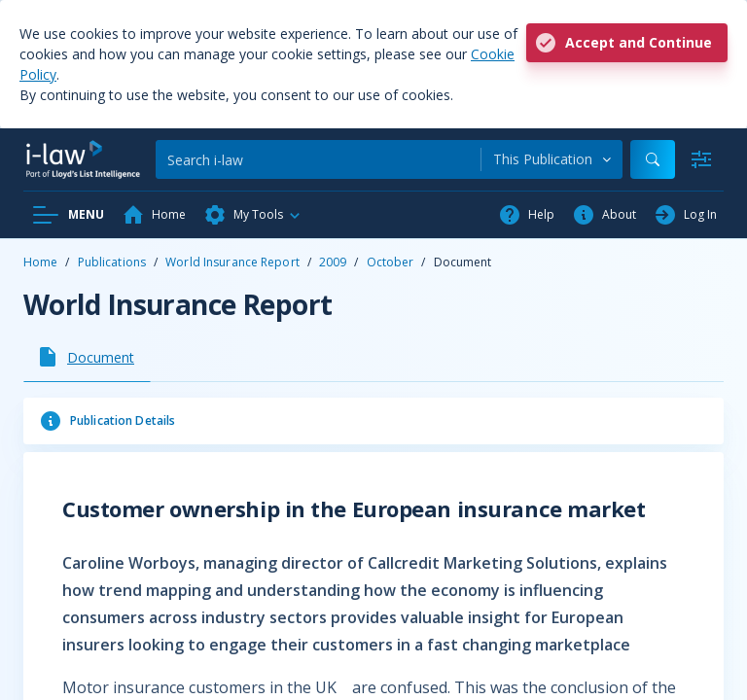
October (391, 262)
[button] (253, 215)
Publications (112, 262)
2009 (333, 262)
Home (40, 262)
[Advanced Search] (701, 159)
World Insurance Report (232, 262)
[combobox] (552, 159)
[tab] (87, 357)
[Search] (318, 159)
